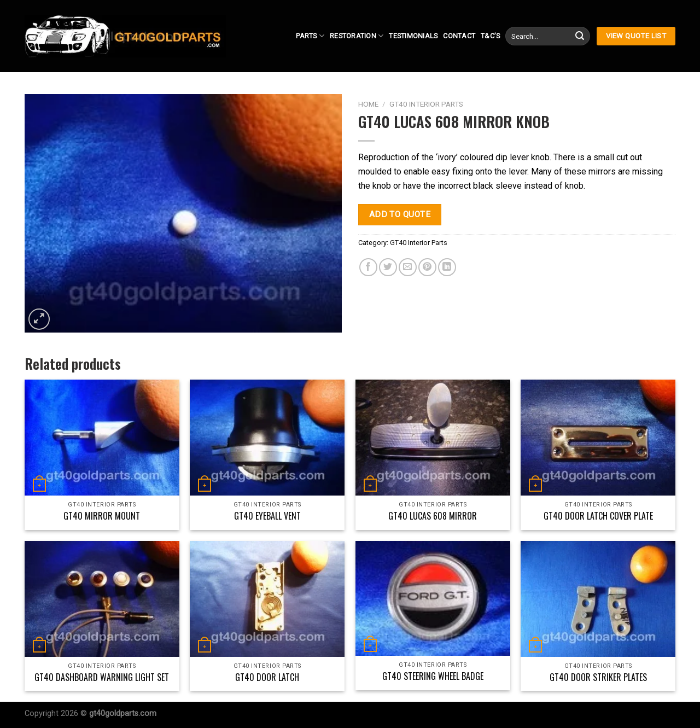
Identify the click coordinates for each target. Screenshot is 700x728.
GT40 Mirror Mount (102, 516)
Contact (459, 36)
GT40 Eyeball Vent (267, 516)
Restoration (357, 36)
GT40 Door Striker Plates (598, 677)
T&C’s (490, 36)
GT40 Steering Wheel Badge (433, 676)
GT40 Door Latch (267, 677)
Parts (310, 36)
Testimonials (413, 36)
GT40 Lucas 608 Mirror (433, 516)
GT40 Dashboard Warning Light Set (102, 677)
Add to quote (400, 214)
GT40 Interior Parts (426, 104)
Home (368, 104)
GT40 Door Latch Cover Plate (598, 516)
